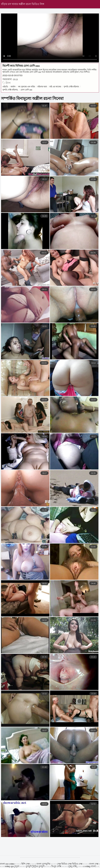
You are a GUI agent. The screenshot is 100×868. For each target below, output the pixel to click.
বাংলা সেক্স (94, 864)
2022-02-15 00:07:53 (12, 76)
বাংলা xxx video (7, 864)
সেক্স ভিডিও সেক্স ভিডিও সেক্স (70, 864)
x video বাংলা (90, 866)
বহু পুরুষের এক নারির (26, 87)
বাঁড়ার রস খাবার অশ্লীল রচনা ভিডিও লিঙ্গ (23, 4)
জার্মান (13, 87)
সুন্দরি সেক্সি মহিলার (71, 87)
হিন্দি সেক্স (26, 864)
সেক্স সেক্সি (72, 866)
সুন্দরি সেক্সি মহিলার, (10, 90)
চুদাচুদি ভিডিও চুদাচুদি (35, 866)
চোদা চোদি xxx (26, 90)
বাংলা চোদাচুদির (44, 864)
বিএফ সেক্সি (57, 866)
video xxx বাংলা (12, 866)
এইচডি (5, 87)
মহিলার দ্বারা (42, 87)
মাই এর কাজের (55, 87)
